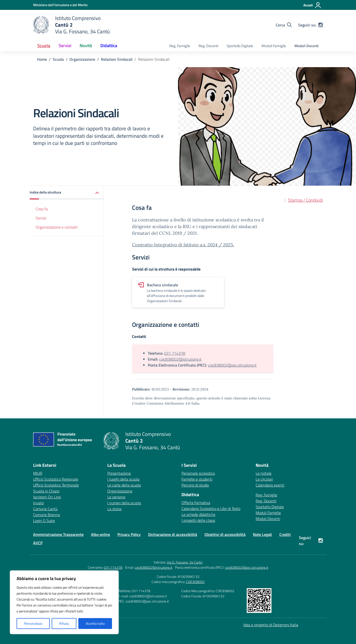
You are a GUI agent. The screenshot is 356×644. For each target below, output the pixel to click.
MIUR (38, 473)
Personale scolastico (198, 473)
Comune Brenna (46, 515)
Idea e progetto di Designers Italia (271, 625)
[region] (64, 602)
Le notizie (264, 473)
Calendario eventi (270, 485)
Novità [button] (86, 46)
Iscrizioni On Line (47, 497)
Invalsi (38, 503)
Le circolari (264, 479)
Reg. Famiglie (180, 46)
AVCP (38, 543)
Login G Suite (44, 521)
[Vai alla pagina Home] (42, 59)
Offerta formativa (196, 503)
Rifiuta (64, 623)
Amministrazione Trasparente (58, 534)
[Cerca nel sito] (284, 25)
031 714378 (175, 353)
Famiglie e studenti (197, 479)
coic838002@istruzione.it (180, 359)
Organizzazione (120, 491)
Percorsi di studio (195, 485)
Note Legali (262, 534)
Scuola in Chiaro (46, 491)
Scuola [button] (44, 46)
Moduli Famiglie (274, 46)
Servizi (41, 218)
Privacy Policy (129, 534)
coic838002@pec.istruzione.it (232, 365)
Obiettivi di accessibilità (225, 534)
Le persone (116, 497)
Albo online (100, 534)
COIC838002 (195, 582)
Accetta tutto (95, 623)
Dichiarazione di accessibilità (173, 534)
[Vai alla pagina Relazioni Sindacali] (117, 59)
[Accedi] (312, 5)
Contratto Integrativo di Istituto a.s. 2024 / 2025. (183, 245)
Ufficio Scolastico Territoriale (56, 485)
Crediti (285, 534)
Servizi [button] (65, 46)
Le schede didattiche (198, 514)
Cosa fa (42, 209)
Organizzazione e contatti (57, 227)
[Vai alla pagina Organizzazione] (82, 59)
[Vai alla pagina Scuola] (58, 59)
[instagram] (321, 25)
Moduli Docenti (307, 46)
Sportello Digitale (240, 46)
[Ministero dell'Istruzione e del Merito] (60, 5)
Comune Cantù (45, 509)
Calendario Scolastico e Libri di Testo (211, 508)
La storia (114, 509)
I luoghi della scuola (123, 479)
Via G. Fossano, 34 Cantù (185, 562)
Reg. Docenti (208, 46)
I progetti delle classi (198, 520)
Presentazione (119, 473)
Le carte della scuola (124, 485)
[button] (67, 193)
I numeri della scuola (124, 503)
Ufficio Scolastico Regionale (56, 479)
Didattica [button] (109, 46)
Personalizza (33, 623)
